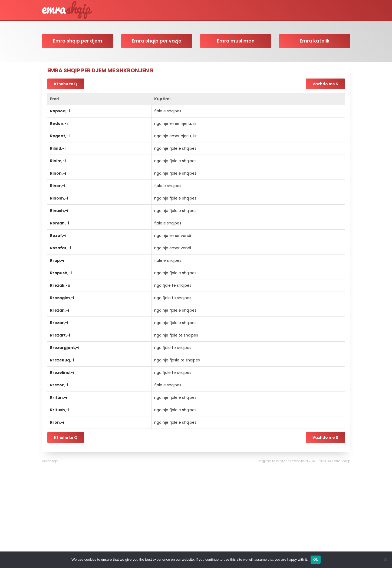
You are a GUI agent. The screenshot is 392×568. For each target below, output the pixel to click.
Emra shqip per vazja (157, 41)
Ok (316, 559)
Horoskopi (50, 461)
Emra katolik (315, 41)
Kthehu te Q (66, 84)
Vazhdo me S (325, 84)
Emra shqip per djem (78, 41)
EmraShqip (341, 461)
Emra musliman (236, 41)
